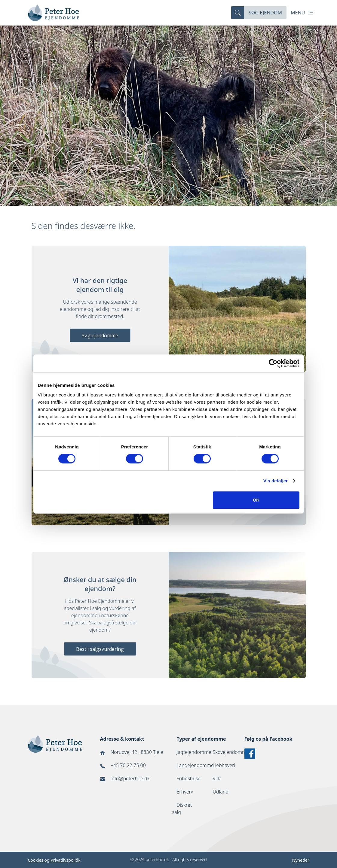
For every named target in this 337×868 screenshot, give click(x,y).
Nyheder (301, 860)
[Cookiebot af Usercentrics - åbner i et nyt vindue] (273, 363)
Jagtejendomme (194, 752)
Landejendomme (195, 765)
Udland (221, 792)
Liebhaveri (224, 765)
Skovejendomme (231, 752)
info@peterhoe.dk (130, 778)
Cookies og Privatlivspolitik (54, 860)
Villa (217, 778)
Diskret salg (182, 809)
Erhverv (185, 792)
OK (256, 500)
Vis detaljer (276, 481)
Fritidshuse (189, 778)
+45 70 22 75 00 (128, 765)
